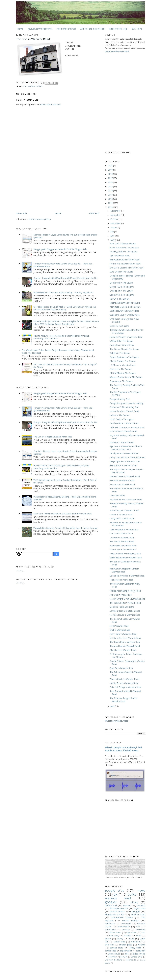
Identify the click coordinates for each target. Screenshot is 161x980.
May (113, 240)
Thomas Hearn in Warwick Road (125, 646)
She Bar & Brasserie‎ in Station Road (127, 268)
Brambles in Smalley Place (122, 345)
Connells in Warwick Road (122, 538)
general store (116, 948)
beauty (108, 939)
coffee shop (111, 951)
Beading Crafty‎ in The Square (123, 252)
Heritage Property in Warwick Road (126, 337)
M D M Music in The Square (123, 373)
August (114, 227)
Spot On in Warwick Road (122, 668)
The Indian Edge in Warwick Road (125, 603)
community (110, 930)
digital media (139, 954)
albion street (115, 933)
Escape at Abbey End (120, 399)
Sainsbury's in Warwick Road (123, 550)
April (113, 706)
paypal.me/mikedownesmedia (117, 51)
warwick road (35, 86)
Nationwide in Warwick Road (123, 546)
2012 (111, 199)
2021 (111, 166)
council (141, 905)
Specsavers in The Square (122, 295)
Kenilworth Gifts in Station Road (125, 260)
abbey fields (135, 948)
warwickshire (124, 927)
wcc (138, 927)
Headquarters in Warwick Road (124, 453)
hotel (139, 936)
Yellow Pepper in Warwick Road (124, 510)
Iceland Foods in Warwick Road (124, 411)
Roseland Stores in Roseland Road (126, 499)
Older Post (94, 213)
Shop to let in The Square (122, 291)
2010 (111, 207)
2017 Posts (137, 29)
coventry (126, 930)
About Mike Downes (66, 29)
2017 (111, 178)
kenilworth (140, 930)
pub (25, 86)
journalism (136, 942)
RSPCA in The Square (120, 299)
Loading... (20, 571)
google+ (111, 902)
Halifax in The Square (120, 415)
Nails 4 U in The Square (121, 369)
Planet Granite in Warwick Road (124, 679)
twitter (127, 905)
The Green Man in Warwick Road (125, 642)
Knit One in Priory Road (121, 595)
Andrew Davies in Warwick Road (125, 476)
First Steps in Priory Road (122, 580)
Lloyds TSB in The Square (122, 287)
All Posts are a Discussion (92, 29)
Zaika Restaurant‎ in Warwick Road (126, 558)
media (131, 939)
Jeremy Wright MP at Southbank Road (127, 599)
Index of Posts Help (118, 29)
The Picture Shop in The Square (125, 349)
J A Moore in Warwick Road (123, 365)
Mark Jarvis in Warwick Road (123, 650)
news (141, 890)
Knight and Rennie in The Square (125, 303)
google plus (115, 890)
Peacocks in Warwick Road (122, 484)
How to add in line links (50, 105)
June (113, 236)
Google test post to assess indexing (127, 403)
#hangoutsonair (119, 908)
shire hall (109, 945)
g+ (116, 894)
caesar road (119, 942)
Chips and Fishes (118, 495)
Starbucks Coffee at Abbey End (124, 407)
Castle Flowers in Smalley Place (124, 311)
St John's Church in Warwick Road (125, 638)
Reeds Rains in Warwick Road (124, 465)
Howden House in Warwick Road (125, 615)
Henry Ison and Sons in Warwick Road (127, 457)
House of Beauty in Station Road (125, 264)
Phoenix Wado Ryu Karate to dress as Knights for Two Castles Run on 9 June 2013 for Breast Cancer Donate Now (66, 323)
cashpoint (141, 951)
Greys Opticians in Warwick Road (125, 461)
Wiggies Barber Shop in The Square (126, 377)
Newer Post (21, 213)
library (134, 902)
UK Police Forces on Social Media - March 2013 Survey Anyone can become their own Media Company (65, 308)
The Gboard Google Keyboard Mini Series (53, 437)
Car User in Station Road (121, 534)
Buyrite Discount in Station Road (125, 611)
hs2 (144, 933)
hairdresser (110, 924)
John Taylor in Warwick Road (123, 634)
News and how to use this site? (124, 248)
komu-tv (124, 957)
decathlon (113, 957)
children (128, 936)
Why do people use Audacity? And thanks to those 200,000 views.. (123, 749)
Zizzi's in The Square (119, 326)
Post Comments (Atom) (40, 219)
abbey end (111, 905)
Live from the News (114, 960)
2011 (111, 203)
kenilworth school (122, 917)
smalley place (126, 945)
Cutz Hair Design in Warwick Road (126, 687)
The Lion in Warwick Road (122, 542)
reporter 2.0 (131, 960)
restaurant (126, 924)
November (116, 215)
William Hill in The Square (122, 341)
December (116, 211)
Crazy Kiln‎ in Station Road (122, 519)
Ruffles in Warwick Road (121, 515)
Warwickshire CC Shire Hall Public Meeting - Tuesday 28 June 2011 (64, 292)
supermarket (126, 951)
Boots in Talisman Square (122, 607)
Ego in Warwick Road (120, 256)
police (132, 894)
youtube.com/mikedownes (40, 29)
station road (138, 914)
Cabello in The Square (120, 353)
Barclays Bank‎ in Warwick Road (124, 423)
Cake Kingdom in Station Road (124, 530)
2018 (111, 174)
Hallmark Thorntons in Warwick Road (127, 427)
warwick (141, 945)
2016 (111, 182)
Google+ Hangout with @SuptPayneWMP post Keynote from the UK (65, 278)
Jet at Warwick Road (119, 626)
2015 (111, 186)
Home (20, 29)
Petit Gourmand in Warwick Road (125, 554)
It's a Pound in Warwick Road (123, 431)
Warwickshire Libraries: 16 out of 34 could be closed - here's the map (65, 528)
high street (131, 933)
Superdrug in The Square (121, 381)
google (136, 911)
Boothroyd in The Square (122, 283)
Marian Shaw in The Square (123, 361)
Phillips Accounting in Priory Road (125, 591)
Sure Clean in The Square (122, 272)
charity (120, 939)
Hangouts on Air (115, 914)
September (116, 223)
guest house (114, 954)
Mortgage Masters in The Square (125, 307)
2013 (111, 195)
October (115, 219)
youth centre (118, 911)
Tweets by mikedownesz (116, 721)
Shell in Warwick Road (120, 630)
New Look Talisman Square (123, 244)
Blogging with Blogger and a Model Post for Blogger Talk (60, 249)
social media (130, 920)
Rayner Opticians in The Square (124, 357)
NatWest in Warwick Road (122, 442)
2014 (111, 191)
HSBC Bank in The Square (122, 419)
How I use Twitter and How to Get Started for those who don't (63, 514)
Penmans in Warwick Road (122, 480)
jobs (127, 954)
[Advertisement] (40, 189)
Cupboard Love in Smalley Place (125, 315)
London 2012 (137, 957)
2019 (111, 170)
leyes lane (140, 908)
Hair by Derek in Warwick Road (124, 683)
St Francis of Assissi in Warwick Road (127, 576)
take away (114, 936)
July (112, 232)
